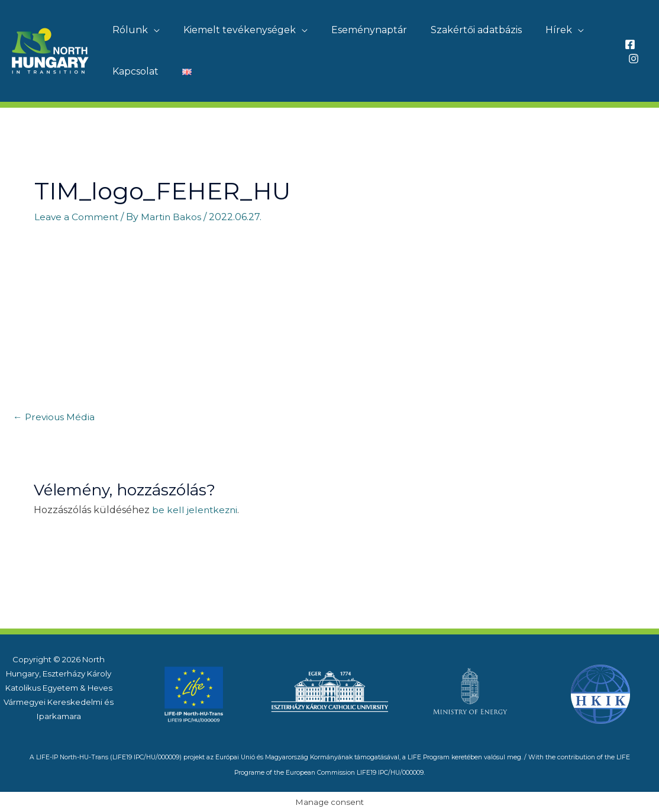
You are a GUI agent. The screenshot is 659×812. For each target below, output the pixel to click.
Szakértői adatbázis (460, 30)
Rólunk (128, 30)
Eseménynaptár (357, 30)
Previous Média (55, 417)
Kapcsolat (133, 71)
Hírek (537, 30)
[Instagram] (632, 59)
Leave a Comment (77, 217)
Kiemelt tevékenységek (232, 30)
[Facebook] (628, 44)
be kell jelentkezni (196, 510)
